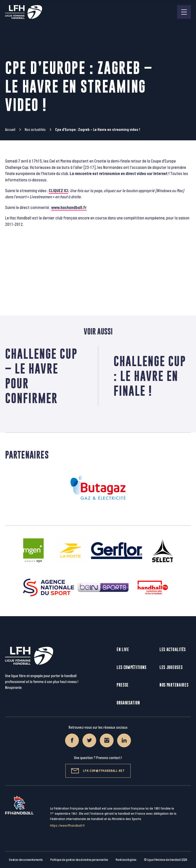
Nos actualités (35, 130)
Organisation (128, 703)
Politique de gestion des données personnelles (79, 860)
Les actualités (173, 649)
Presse (123, 685)
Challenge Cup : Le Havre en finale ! (150, 376)
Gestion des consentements (26, 860)
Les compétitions (132, 667)
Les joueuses (171, 667)
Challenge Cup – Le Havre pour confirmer (41, 376)
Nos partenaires (174, 685)
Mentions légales (126, 860)
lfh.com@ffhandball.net (98, 771)
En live (123, 649)
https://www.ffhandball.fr (68, 826)
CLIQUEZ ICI (58, 191)
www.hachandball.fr (69, 208)
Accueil (10, 130)
